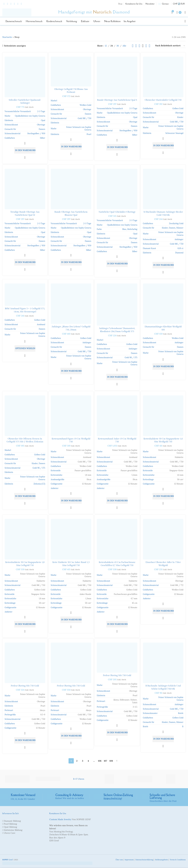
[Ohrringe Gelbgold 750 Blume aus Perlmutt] (71, 71)
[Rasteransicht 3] (139, 46)
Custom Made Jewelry (60, 819)
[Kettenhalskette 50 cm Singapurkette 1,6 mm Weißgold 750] (163, 416)
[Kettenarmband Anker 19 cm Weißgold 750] (117, 416)
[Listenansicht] (133, 46)
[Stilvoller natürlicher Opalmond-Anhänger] (25, 77)
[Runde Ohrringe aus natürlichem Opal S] (117, 77)
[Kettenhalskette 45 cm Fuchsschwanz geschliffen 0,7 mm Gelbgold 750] (117, 539)
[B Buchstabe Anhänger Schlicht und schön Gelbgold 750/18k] (163, 663)
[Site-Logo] (17, 12)
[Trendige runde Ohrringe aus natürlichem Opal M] (25, 189)
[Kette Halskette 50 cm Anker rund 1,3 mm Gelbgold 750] (71, 539)
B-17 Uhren (79, 779)
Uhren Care (9, 833)
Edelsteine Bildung (13, 830)
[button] (25, 150)
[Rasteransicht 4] (143, 46)
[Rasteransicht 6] (149, 46)
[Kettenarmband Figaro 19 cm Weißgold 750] (71, 416)
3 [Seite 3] (83, 761)
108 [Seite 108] (111, 761)
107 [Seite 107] (105, 761)
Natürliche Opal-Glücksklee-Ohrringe (117, 212)
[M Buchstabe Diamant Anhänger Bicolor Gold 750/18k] (163, 189)
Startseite (7, 37)
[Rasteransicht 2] (136, 46)
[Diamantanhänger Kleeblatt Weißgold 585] (163, 304)
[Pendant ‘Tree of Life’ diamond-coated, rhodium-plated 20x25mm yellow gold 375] (117, 305)
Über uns (119, 860)
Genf (7, 860)
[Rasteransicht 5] (146, 46)
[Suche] (185, 21)
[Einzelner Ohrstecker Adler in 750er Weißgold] (163, 539)
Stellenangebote (161, 860)
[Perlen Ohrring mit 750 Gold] (25, 663)
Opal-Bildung (10, 827)
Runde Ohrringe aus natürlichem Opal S (117, 100)
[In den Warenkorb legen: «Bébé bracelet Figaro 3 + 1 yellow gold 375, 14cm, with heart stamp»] (25, 348)
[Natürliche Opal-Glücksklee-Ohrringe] (117, 189)
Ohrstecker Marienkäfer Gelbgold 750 (163, 100)
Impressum (129, 860)
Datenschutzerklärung (144, 860)
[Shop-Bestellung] (170, 46)
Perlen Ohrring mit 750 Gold (25, 686)
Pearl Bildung (10, 824)
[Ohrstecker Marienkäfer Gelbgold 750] (163, 77)
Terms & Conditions (178, 860)
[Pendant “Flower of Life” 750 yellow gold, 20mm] (71, 304)
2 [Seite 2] (77, 761)
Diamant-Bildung (12, 821)
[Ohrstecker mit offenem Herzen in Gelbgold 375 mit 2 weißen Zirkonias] (25, 416)
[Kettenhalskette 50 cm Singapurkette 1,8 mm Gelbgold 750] (25, 539)
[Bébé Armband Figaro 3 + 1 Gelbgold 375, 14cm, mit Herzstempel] (25, 295)
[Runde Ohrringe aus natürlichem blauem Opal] (71, 189)
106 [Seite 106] (100, 761)
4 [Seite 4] (88, 761)
